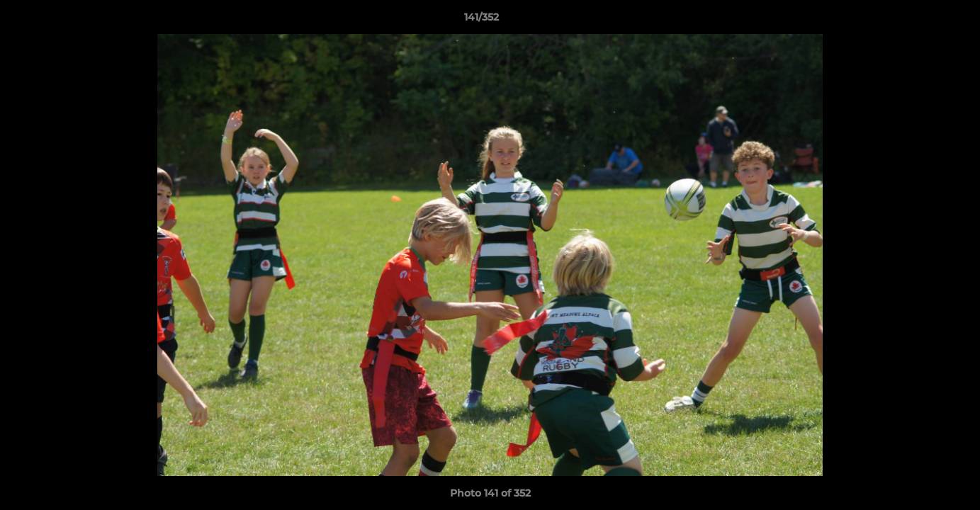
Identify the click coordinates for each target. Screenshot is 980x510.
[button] (920, 21)
